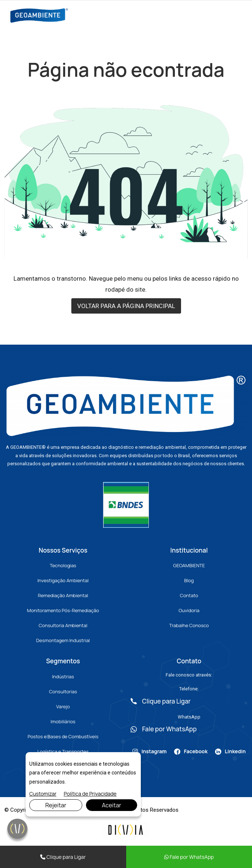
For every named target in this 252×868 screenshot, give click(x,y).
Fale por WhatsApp (189, 857)
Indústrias (63, 676)
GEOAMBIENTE (189, 565)
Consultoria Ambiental (63, 625)
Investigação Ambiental (63, 580)
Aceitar (111, 805)
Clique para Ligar (63, 857)
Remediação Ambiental (63, 595)
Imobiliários (63, 721)
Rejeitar (56, 805)
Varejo (63, 706)
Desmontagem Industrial (63, 640)
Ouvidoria (189, 610)
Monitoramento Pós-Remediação (63, 610)
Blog (189, 580)
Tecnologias (63, 565)
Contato (189, 595)
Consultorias (63, 691)
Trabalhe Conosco (189, 625)
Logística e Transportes (63, 751)
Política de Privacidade (90, 794)
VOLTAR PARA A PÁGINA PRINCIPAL (126, 306)
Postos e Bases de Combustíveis (63, 736)
